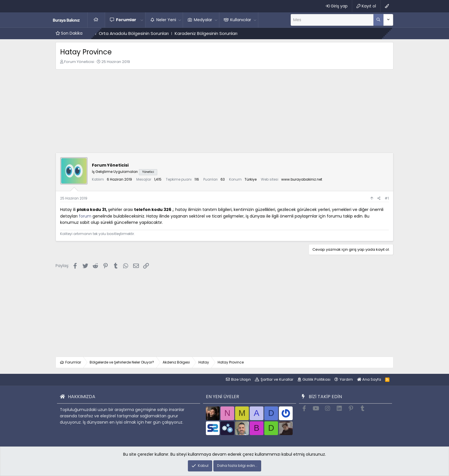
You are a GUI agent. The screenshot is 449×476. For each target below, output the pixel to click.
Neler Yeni (166, 20)
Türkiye (251, 179)
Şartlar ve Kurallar (277, 379)
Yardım (346, 379)
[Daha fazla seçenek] (378, 20)
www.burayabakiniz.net (302, 179)
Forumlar (126, 20)
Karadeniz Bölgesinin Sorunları (225, 33)
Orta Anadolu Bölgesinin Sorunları (152, 33)
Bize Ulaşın (241, 379)
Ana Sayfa (96, 20)
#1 (387, 198)
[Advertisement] (224, 112)
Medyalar (203, 20)
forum (85, 216)
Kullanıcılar (241, 20)
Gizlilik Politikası (316, 379)
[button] (142, 20)
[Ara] (332, 20)
